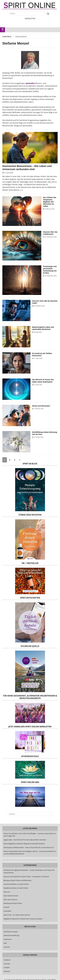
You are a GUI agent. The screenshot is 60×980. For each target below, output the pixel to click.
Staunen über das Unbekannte (50, 233)
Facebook (7, 960)
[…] (21, 190)
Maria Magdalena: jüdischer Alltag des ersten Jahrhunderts (24, 844)
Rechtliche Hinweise (11, 932)
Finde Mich (7, 911)
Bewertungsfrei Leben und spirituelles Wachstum (43, 328)
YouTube (7, 964)
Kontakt (6, 907)
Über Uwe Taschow (10, 900)
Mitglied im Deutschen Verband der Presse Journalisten (23, 919)
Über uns (7, 892)
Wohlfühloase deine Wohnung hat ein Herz (45, 433)
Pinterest (7, 971)
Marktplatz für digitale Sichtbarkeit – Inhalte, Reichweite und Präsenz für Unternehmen (29, 871)
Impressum (8, 939)
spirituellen (30, 83)
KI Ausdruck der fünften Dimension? (42, 354)
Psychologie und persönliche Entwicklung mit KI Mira (50, 270)
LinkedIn (7, 967)
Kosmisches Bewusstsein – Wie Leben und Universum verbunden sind (27, 168)
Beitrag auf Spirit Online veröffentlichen (18, 880)
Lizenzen (7, 947)
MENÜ (3, 30)
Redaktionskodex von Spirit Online (16, 888)
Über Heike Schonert (11, 896)
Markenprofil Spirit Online (13, 903)
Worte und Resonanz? (41, 406)
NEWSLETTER (30, 19)
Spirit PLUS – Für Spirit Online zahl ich (17, 915)
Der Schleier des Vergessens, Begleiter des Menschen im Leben (50, 202)
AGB (5, 943)
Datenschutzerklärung (11, 935)
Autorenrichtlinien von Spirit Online (16, 884)
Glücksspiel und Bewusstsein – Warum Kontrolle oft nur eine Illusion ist (29, 847)
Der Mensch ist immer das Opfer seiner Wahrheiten (43, 381)
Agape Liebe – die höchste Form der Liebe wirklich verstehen (25, 840)
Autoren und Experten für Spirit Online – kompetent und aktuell (26, 877)
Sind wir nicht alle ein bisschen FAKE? (45, 302)
